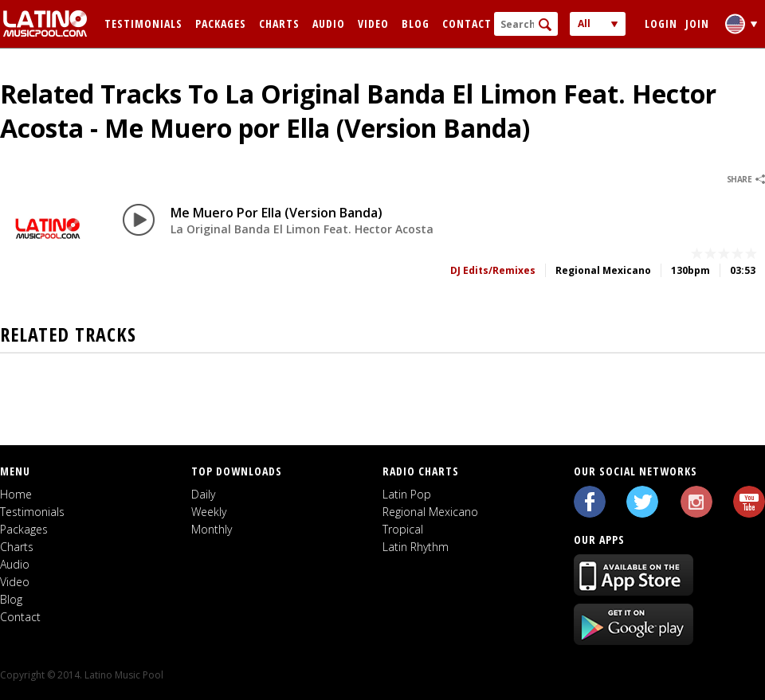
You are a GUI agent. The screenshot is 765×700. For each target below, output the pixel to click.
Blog (416, 23)
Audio (329, 23)
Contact (467, 23)
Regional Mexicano (430, 512)
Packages (221, 23)
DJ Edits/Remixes (493, 270)
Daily (203, 494)
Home (16, 494)
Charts (279, 23)
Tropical (403, 529)
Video (373, 23)
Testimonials (143, 23)
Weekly (209, 512)
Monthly (212, 529)
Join (697, 23)
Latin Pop (407, 494)
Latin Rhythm (416, 547)
